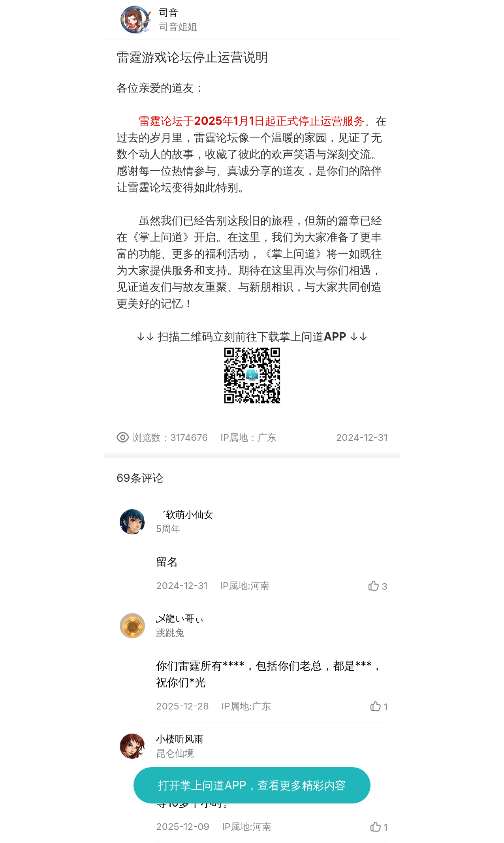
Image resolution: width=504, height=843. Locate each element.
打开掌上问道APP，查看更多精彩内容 (252, 785)
